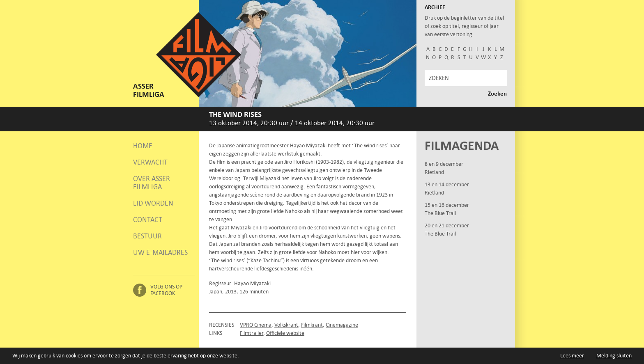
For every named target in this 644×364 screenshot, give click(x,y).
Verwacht (150, 162)
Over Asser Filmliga (152, 183)
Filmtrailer (252, 333)
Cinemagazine (342, 325)
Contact (148, 220)
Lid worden (153, 203)
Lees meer (572, 356)
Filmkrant (312, 325)
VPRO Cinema (256, 325)
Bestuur (147, 236)
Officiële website (285, 333)
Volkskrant (286, 325)
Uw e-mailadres (160, 252)
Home (143, 146)
